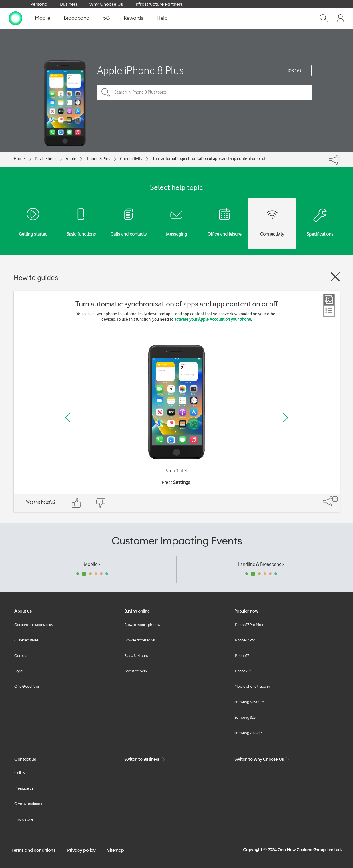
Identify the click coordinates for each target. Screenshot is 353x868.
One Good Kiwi (27, 686)
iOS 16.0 (295, 71)
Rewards (133, 18)
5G (107, 18)
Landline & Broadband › (261, 564)
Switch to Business (145, 759)
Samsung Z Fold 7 (248, 733)
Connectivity (131, 159)
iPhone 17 (242, 655)
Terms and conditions (33, 850)
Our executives (26, 640)
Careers (21, 655)
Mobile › (92, 564)
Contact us (25, 759)
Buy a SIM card (136, 655)
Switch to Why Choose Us (262, 759)
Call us (20, 773)
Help (162, 18)
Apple (71, 159)
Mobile (42, 18)
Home (19, 159)
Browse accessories (140, 640)
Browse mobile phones (142, 625)
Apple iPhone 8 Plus (140, 70)
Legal (19, 671)
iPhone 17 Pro (245, 640)
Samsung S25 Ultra (249, 702)
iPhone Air (243, 671)
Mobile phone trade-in (252, 686)
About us (23, 611)
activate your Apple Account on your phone (213, 319)
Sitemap (116, 850)
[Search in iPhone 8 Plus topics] (204, 92)
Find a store (24, 819)
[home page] (15, 18)
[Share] (339, 158)
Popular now (246, 611)
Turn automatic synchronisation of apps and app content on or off (209, 159)
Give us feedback (28, 804)
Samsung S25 (245, 717)
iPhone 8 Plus (98, 159)
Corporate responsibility (34, 625)
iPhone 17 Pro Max (249, 625)
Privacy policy (81, 850)
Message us (24, 788)
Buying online (137, 611)
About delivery (136, 671)
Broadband (77, 18)
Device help (45, 159)
